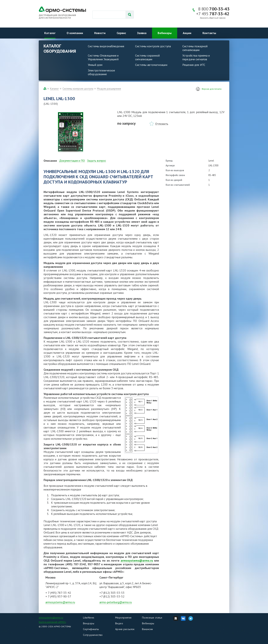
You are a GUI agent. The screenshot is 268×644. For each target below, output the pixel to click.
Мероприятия (123, 618)
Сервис (121, 33)
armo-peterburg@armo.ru (116, 602)
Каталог (50, 33)
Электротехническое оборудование (101, 72)
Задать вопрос (97, 161)
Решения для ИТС (194, 65)
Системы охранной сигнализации (147, 57)
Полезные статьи (152, 618)
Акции (187, 33)
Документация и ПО (72, 161)
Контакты (209, 33)
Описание (50, 161)
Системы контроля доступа (153, 46)
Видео (119, 623)
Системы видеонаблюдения (106, 46)
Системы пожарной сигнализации (195, 48)
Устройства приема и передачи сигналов (196, 57)
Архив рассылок (125, 629)
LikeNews (89, 618)
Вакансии (147, 629)
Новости (100, 33)
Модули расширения (109, 89)
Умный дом (95, 65)
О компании (75, 33)
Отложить (162, 124)
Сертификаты (91, 629)
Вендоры (89, 623)
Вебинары (165, 33)
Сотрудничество (93, 635)
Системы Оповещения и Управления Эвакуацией (103, 57)
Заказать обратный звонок (213, 18)
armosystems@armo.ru (137, 560)
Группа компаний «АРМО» (52, 622)
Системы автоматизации (151, 65)
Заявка (142, 33)
